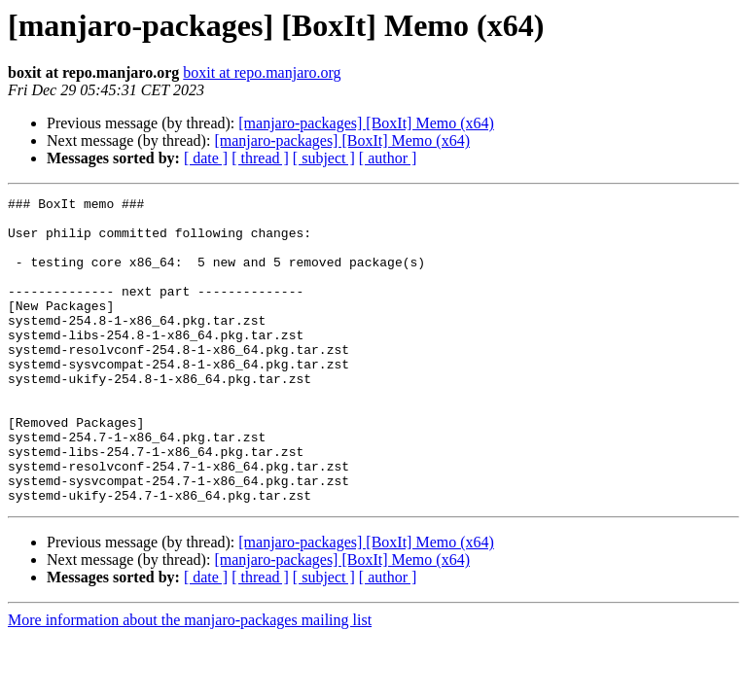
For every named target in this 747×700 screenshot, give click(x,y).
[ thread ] (260, 158)
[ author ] (388, 158)
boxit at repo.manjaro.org (262, 72)
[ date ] (206, 158)
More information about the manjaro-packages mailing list (190, 681)
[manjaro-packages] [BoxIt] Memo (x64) (366, 123)
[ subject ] (324, 158)
